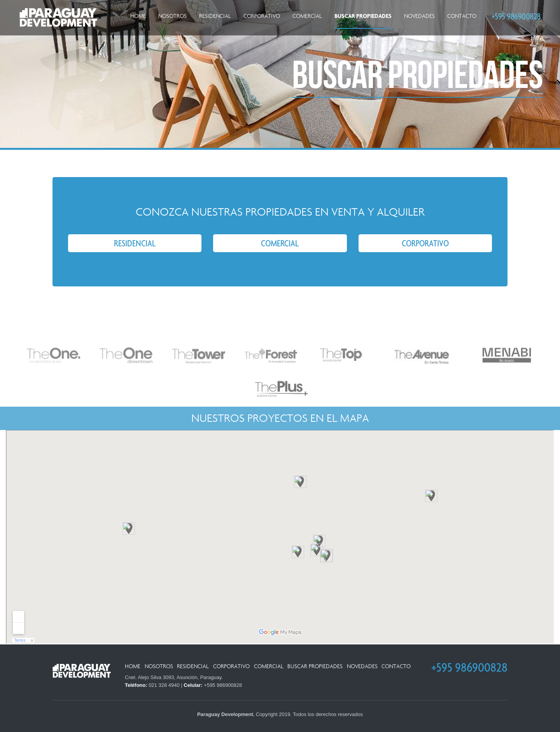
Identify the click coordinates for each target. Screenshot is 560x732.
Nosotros (172, 16)
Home (138, 16)
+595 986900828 (516, 16)
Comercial (307, 16)
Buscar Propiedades (363, 16)
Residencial (215, 16)
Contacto (462, 16)
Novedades (419, 16)
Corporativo (262, 16)
